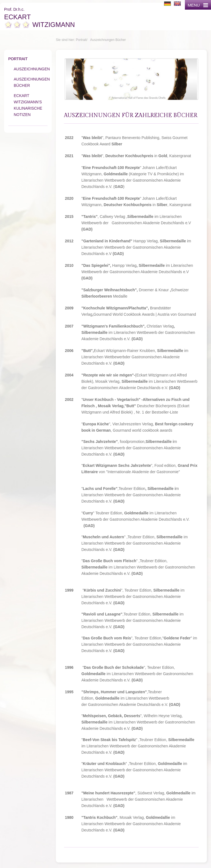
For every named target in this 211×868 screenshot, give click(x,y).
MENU (198, 5)
